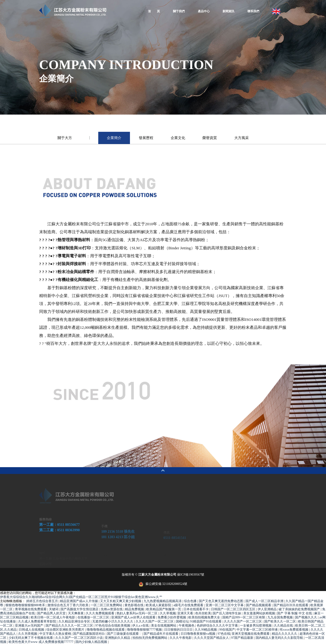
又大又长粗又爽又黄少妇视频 (121, 601)
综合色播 (191, 601)
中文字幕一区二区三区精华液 (258, 630)
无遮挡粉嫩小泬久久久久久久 (113, 621)
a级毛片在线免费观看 (189, 605)
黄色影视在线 (134, 605)
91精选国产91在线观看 (206, 621)
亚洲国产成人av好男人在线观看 (134, 617)
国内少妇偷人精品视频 (92, 642)
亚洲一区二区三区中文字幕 (225, 605)
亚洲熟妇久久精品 (118, 638)
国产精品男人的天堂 (52, 613)
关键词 (54, 609)
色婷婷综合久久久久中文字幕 (218, 626)
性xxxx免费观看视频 (295, 630)
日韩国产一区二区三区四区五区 (234, 609)
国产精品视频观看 (259, 605)
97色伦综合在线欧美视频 (113, 626)
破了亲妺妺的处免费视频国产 (300, 609)
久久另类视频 (28, 634)
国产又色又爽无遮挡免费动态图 (221, 601)
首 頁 (154, 11)
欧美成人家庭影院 (159, 605)
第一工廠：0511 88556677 (59, 541)
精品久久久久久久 (285, 634)
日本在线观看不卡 (197, 609)
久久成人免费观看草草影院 (38, 621)
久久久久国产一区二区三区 (155, 621)
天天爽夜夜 (76, 613)
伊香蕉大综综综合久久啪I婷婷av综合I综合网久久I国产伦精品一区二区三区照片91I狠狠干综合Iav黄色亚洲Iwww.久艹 (81, 597)
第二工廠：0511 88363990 (59, 546)
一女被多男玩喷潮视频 (256, 626)
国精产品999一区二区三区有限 (244, 617)
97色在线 (224, 634)
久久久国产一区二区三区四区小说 (79, 638)
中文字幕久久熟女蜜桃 (56, 634)
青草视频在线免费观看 (31, 609)
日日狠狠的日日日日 (179, 630)
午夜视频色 (187, 626)
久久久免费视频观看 (101, 613)
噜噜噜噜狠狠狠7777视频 (145, 630)
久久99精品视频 (206, 630)
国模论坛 (182, 621)
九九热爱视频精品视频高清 (163, 601)
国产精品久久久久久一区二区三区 (70, 626)
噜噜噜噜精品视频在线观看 (106, 630)
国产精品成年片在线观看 (161, 634)
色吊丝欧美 (203, 613)
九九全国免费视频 (280, 617)
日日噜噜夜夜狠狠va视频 (198, 634)
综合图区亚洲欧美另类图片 (66, 630)
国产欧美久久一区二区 (280, 621)
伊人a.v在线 (141, 626)
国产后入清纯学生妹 (227, 613)
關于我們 (179, 11)
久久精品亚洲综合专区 (75, 621)
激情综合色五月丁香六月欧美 (68, 605)
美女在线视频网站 (164, 626)
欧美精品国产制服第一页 (164, 609)
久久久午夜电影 (181, 638)
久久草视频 (168, 613)
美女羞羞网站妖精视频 (260, 613)
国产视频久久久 (307, 617)
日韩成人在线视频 (32, 630)
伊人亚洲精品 (268, 609)
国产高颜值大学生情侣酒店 (80, 609)
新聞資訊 (228, 11)
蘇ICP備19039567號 (191, 575)
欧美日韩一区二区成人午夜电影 (53, 617)
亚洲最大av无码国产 (30, 626)
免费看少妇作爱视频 (172, 617)
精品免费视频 (135, 609)
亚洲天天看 (186, 613)
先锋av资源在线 (112, 609)
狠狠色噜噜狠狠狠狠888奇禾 (26, 605)
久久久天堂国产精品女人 (212, 638)
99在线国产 (227, 630)
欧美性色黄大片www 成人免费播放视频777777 (41, 642)
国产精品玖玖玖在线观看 (291, 605)
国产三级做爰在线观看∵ (125, 634)
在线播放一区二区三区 (94, 617)
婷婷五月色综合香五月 (43, 601)
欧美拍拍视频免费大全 (205, 617)
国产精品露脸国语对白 (89, 634)
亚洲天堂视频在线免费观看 (251, 634)
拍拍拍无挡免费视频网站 (150, 638)
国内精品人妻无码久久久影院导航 (280, 638)
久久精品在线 (284, 626)
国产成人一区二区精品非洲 (265, 601)
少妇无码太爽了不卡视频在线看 (31, 638)
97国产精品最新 (243, 638)
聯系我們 (253, 11)
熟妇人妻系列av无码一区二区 (138, 613)
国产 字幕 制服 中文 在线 (295, 613)
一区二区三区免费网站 (107, 605)
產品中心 (204, 11)
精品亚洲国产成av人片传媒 (79, 601)
